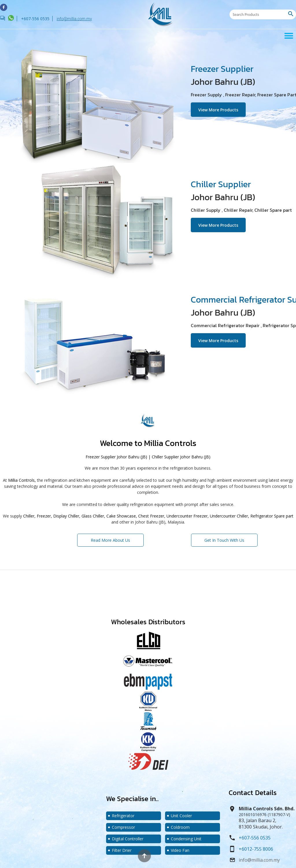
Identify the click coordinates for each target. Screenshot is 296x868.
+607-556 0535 (255, 838)
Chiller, (29, 516)
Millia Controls (170, 443)
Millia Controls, (22, 480)
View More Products (222, 109)
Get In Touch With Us (224, 538)
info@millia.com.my (74, 19)
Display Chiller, (67, 516)
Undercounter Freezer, (188, 516)
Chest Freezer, (152, 516)
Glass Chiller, (93, 516)
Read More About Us (110, 538)
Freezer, (44, 516)
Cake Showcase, (122, 516)
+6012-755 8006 (256, 849)
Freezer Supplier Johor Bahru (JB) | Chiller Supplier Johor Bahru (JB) (148, 457)
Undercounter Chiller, (230, 516)
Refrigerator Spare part (272, 516)
